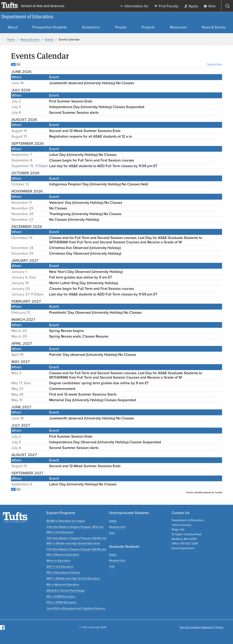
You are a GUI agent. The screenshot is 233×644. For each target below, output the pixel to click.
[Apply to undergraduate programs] (113, 521)
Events (49, 39)
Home (11, 39)
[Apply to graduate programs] (113, 555)
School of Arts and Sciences (43, 6)
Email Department (183, 548)
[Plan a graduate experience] (112, 566)
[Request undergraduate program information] (117, 527)
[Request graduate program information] (117, 560)
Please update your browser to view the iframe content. (116, 278)
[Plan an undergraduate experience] (112, 533)
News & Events (30, 39)
